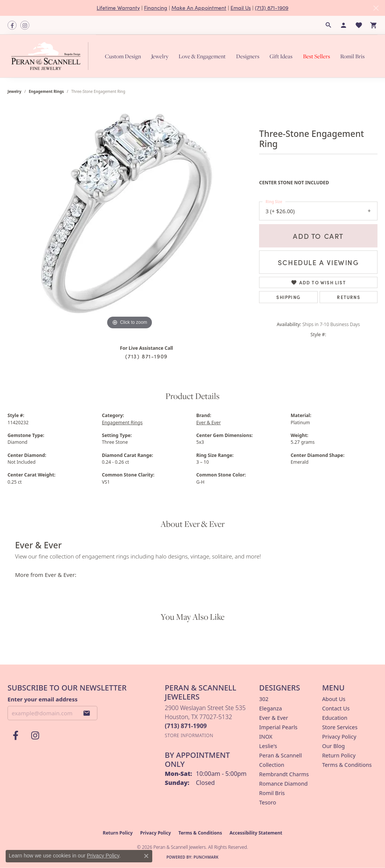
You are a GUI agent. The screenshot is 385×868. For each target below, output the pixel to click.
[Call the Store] (186, 726)
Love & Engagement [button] (202, 56)
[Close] (376, 8)
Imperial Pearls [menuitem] (278, 727)
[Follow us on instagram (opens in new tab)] (25, 25)
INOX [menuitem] (266, 737)
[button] (329, 25)
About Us (334, 699)
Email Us (241, 8)
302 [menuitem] (264, 699)
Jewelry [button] (160, 56)
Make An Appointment (199, 8)
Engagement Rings (46, 91)
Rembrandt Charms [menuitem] (284, 774)
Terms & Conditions (347, 765)
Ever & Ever (208, 423)
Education (335, 718)
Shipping (288, 297)
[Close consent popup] (146, 856)
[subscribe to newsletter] (87, 713)
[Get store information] (189, 735)
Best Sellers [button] (317, 56)
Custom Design (123, 56)
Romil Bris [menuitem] (272, 793)
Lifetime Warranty (118, 8)
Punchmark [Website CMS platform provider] (206, 857)
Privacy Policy (339, 737)
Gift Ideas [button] (281, 56)
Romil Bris (352, 56)
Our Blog (333, 746)
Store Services (340, 727)
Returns (348, 297)
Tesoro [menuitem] (268, 802)
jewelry (14, 91)
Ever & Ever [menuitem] (274, 718)
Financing (156, 8)
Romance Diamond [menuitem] (283, 784)
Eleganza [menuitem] (270, 708)
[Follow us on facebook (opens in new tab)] (12, 25)
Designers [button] (248, 56)
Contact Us (336, 708)
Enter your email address (42, 699)
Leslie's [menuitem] (268, 746)
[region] (130, 219)
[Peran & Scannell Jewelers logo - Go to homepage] (52, 56)
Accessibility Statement (256, 833)
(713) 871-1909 (272, 8)
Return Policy (339, 755)
